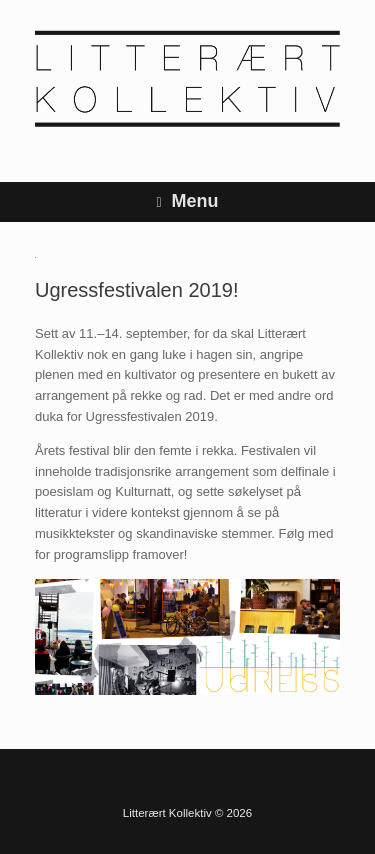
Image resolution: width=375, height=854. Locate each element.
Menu (187, 201)
